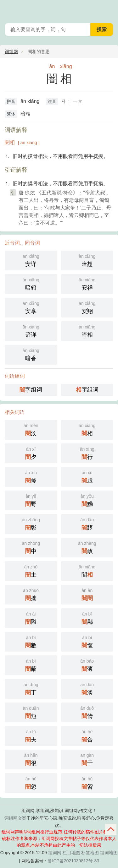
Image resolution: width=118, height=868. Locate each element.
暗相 (87, 331)
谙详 (31, 331)
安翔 (87, 307)
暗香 (31, 354)
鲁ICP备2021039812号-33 (73, 861)
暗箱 (31, 283)
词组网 (11, 52)
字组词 (31, 390)
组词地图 (109, 853)
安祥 (87, 283)
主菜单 (109, 9)
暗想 (87, 260)
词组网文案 (15, 818)
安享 (31, 307)
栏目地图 (71, 853)
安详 (31, 260)
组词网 (55, 853)
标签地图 (90, 853)
